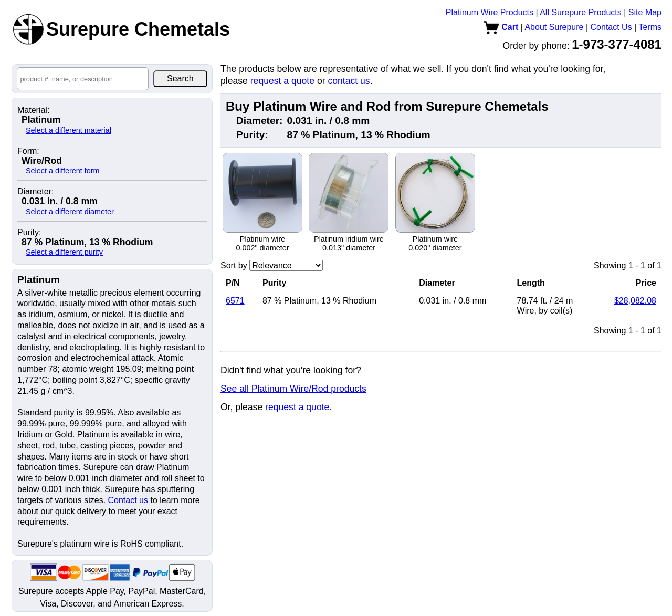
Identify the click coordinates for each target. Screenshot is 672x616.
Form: (28, 151)
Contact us (128, 500)
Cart (501, 27)
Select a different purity (64, 252)
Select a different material (69, 130)
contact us (349, 81)
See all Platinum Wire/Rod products (293, 389)
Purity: (29, 233)
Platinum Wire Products (490, 12)
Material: (33, 110)
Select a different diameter (70, 212)
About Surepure (554, 27)
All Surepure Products (581, 12)
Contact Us (611, 27)
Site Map (645, 12)
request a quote (282, 81)
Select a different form (63, 171)
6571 (235, 301)
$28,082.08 (635, 301)
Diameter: (35, 192)
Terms (650, 27)
